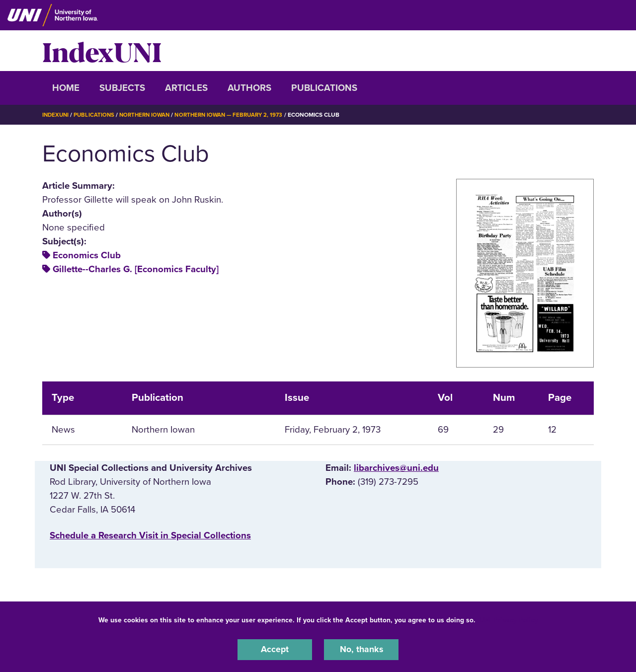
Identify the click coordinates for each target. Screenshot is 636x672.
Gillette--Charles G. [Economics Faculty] (136, 269)
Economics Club (87, 255)
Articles (186, 88)
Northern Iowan (149, 115)
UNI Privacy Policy (509, 619)
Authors (249, 88)
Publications (324, 88)
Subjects (122, 88)
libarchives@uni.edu (396, 467)
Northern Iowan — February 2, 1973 (238, 115)
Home (66, 88)
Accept (275, 649)
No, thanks (361, 649)
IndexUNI (102, 51)
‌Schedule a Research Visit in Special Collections (150, 535)
